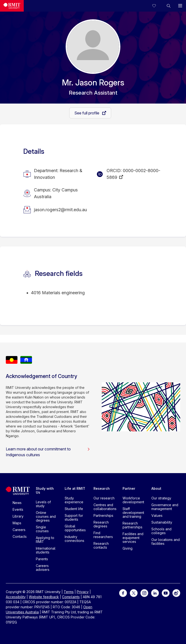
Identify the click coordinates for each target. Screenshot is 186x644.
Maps (17, 523)
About (156, 488)
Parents (42, 559)
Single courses (42, 529)
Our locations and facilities (166, 542)
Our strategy (161, 498)
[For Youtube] (166, 592)
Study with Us (45, 490)
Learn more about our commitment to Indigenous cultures (48, 452)
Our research (104, 498)
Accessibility (16, 597)
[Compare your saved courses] (157, 6)
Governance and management (165, 507)
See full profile (87, 113)
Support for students (74, 517)
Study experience (74, 500)
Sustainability (162, 522)
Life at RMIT (75, 488)
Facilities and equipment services (133, 538)
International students (46, 550)
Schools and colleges (161, 531)
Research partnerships (132, 525)
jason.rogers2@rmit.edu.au (60, 210)
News (17, 503)
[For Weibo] (176, 592)
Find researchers (103, 535)
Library (18, 516)
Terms (69, 592)
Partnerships (103, 515)
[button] (169, 6)
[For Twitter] (134, 592)
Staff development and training (133, 513)
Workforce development (133, 500)
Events (18, 509)
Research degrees (101, 524)
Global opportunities (75, 528)
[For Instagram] (144, 592)
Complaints (71, 597)
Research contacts (101, 545)
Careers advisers (43, 568)
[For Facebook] (123, 592)
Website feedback (44, 597)
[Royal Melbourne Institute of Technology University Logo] (12, 6)
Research (102, 488)
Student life (74, 509)
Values (157, 515)
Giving (128, 548)
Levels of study (43, 504)
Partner (129, 488)
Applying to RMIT (45, 540)
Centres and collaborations (105, 507)
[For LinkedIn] (155, 592)
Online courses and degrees (46, 516)
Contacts (20, 536)
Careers (19, 530)
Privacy (83, 592)
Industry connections (74, 539)
